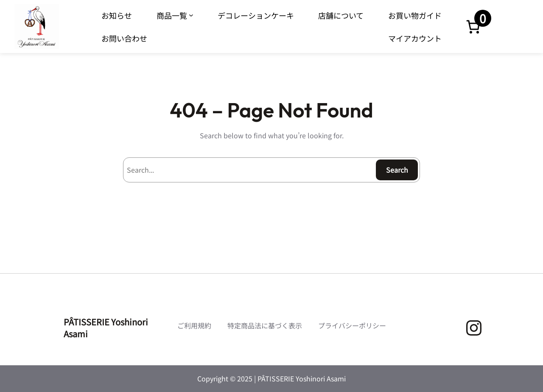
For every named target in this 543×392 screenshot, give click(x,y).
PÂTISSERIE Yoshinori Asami (106, 328)
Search (397, 170)
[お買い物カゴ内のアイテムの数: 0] (473, 27)
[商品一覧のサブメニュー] (191, 15)
